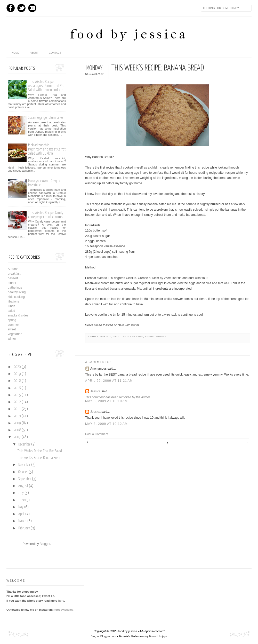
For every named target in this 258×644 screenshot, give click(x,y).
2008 (17, 430)
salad (11, 311)
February (24, 528)
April (21, 514)
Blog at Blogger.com (103, 636)
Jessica (95, 391)
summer (13, 325)
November (24, 465)
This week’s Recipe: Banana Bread (39, 458)
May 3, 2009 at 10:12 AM (106, 424)
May (21, 507)
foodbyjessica (64, 610)
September (25, 479)
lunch (11, 306)
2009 (17, 423)
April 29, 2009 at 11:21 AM (109, 381)
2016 (17, 388)
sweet (12, 329)
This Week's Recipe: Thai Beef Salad (40, 451)
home (15, 53)
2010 (17, 416)
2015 (17, 395)
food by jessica (129, 34)
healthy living (17, 292)
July (21, 493)
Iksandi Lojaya (158, 636)
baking (106, 337)
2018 (17, 381)
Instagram (32, 8)
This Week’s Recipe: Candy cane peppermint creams (46, 215)
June (21, 500)
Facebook (11, 8)
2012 (17, 402)
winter (12, 339)
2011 (17, 409)
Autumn (13, 269)
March (22, 521)
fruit (117, 337)
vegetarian (15, 334)
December (24, 444)
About (34, 53)
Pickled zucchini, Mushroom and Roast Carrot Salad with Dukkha (47, 149)
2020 (17, 367)
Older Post (246, 442)
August (23, 486)
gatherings (15, 288)
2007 (17, 437)
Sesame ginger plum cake (45, 118)
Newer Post (88, 442)
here (61, 601)
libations (13, 301)
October (23, 472)
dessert (13, 278)
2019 (17, 374)
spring (12, 320)
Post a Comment (97, 434)
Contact (55, 53)
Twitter (21, 8)
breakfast (14, 274)
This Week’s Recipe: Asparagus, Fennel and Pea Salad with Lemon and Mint (46, 86)
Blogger (45, 544)
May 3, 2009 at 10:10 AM (106, 401)
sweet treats (156, 337)
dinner (12, 283)
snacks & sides (18, 315)
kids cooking (133, 337)
